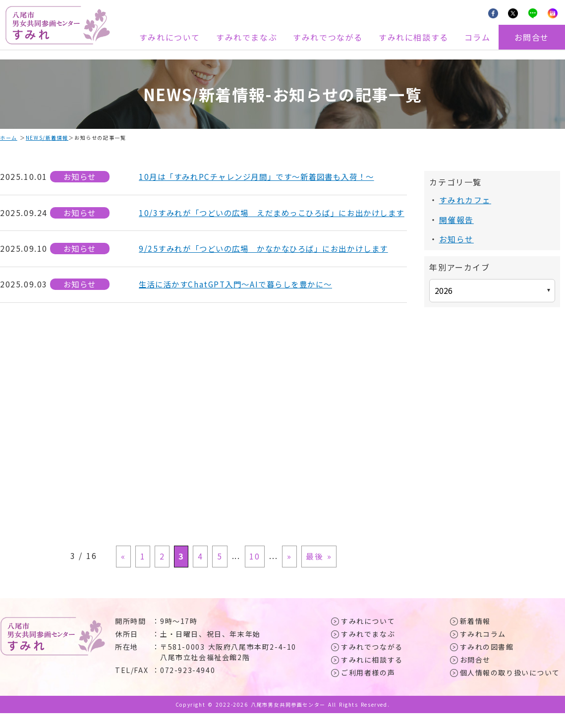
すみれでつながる (328, 37)
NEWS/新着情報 (47, 138)
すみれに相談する (414, 37)
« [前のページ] (126, 572)
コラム (478, 37)
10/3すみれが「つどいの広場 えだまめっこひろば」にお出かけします (271, 219)
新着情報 (475, 636)
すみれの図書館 (487, 662)
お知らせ (80, 177)
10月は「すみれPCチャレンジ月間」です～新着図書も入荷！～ (263, 177)
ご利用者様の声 (368, 687)
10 (254, 572)
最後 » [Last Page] (316, 572)
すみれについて (170, 37)
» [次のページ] (287, 572)
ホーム (9, 138)
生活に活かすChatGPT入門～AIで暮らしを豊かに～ (241, 297)
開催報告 (456, 219)
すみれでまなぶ (247, 37)
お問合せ (532, 37)
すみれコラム (483, 649)
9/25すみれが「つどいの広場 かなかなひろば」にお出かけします (271, 261)
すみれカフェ (465, 200)
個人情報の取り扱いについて (510, 687)
